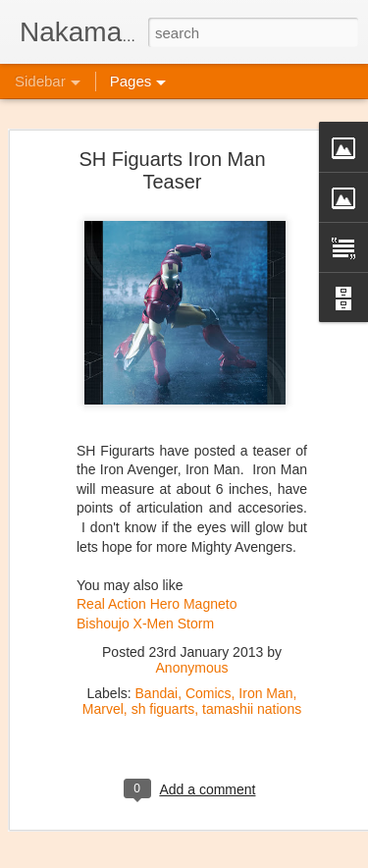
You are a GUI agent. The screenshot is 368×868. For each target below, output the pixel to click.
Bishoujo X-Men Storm (145, 603)
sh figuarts (163, 688)
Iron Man (265, 673)
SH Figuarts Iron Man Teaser (172, 150)
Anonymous (192, 647)
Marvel (103, 688)
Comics (209, 673)
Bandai (157, 673)
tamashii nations (252, 688)
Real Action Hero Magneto (157, 583)
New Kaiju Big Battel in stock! (125, 827)
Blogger (320, 845)
